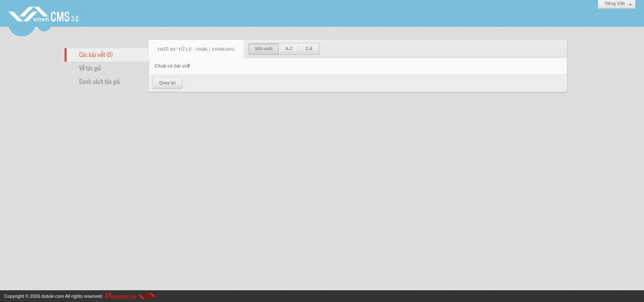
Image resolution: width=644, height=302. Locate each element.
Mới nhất (264, 49)
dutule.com (53, 296)
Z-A (309, 49)
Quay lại (167, 83)
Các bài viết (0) (96, 54)
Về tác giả (90, 68)
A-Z (289, 49)
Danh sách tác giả (100, 81)
